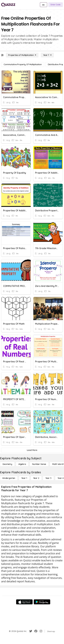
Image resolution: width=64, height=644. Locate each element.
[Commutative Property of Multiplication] (23, 64)
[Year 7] (47, 55)
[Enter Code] (56, 5)
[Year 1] (24, 478)
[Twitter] (31, 631)
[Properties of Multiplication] (22, 55)
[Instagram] (41, 631)
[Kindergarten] (9, 478)
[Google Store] (42, 602)
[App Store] (24, 602)
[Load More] (32, 450)
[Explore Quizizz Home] (8, 5)
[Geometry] (7, 464)
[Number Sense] (39, 464)
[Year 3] (48, 478)
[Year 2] (36, 478)
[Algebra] (22, 464)
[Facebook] (36, 631)
